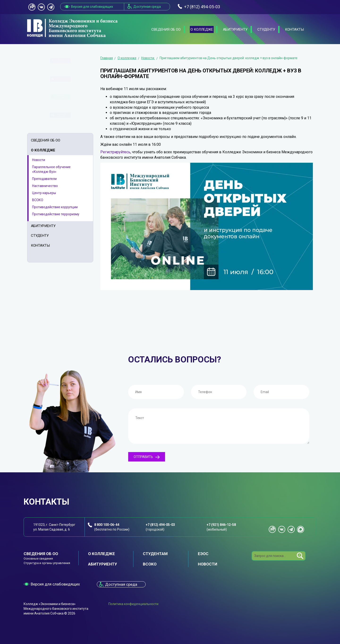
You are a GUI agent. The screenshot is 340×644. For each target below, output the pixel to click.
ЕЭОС (203, 554)
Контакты (294, 29)
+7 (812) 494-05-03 (160, 525)
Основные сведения (38, 559)
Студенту (266, 29)
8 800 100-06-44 (107, 525)
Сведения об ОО (166, 29)
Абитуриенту (235, 29)
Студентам (155, 554)
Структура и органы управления (47, 563)
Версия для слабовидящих (92, 7)
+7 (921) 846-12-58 (221, 525)
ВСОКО (38, 200)
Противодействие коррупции (55, 207)
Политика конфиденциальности (133, 604)
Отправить (147, 457)
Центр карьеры (44, 193)
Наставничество (45, 186)
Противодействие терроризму (56, 214)
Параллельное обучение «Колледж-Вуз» (51, 169)
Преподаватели (44, 179)
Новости (39, 160)
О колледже (202, 29)
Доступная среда (147, 7)
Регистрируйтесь (115, 152)
